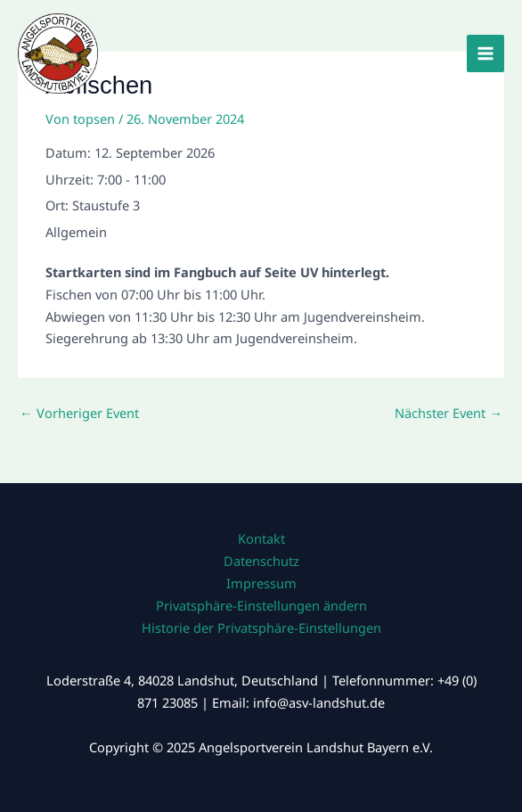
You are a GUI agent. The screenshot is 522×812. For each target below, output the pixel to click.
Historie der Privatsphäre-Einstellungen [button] (261, 627)
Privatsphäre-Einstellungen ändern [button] (261, 605)
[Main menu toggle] (485, 53)
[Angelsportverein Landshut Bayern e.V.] (58, 53)
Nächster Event (449, 413)
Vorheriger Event (79, 413)
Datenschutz (261, 561)
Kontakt (261, 538)
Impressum (261, 583)
